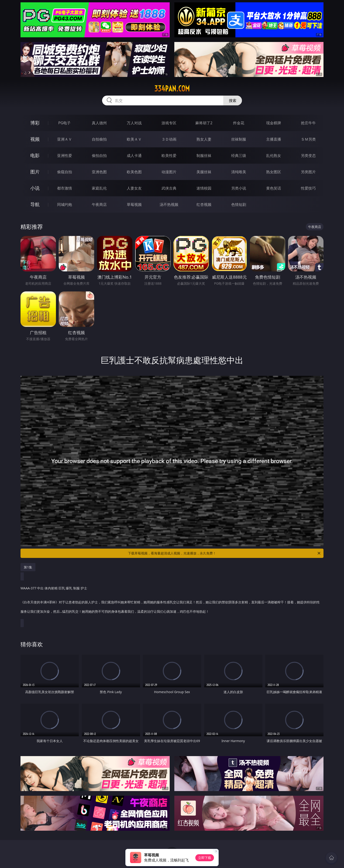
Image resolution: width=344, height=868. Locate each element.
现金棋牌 (274, 123)
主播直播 (274, 139)
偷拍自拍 (99, 156)
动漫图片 (169, 172)
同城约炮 (65, 204)
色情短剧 (239, 204)
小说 (35, 188)
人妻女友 (134, 188)
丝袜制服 (239, 139)
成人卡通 (134, 156)
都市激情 (65, 188)
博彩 (35, 123)
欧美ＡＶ (134, 139)
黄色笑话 (274, 188)
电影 (35, 155)
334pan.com (172, 89)
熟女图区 (274, 172)
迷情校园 (204, 188)
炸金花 (239, 123)
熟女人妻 (204, 139)
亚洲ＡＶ (65, 139)
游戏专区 (169, 123)
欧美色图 (134, 172)
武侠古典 (169, 188)
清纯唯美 (239, 172)
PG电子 (64, 123)
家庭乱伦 (99, 188)
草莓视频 (134, 204)
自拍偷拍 (99, 139)
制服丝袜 (204, 156)
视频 (35, 139)
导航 (35, 204)
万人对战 (134, 123)
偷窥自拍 (65, 172)
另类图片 (308, 172)
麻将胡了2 (204, 123)
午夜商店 (99, 204)
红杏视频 (204, 204)
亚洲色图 (99, 172)
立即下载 (205, 858)
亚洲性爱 (65, 156)
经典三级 (239, 156)
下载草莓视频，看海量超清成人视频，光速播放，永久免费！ (225, 553)
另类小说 (239, 188)
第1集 (28, 567)
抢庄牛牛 (308, 123)
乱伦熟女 (274, 156)
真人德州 (99, 123)
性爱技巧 (308, 188)
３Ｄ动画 (169, 139)
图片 (35, 172)
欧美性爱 (169, 156)
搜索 (233, 100)
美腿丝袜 (204, 172)
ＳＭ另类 (308, 139)
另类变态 (308, 156)
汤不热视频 (169, 204)
